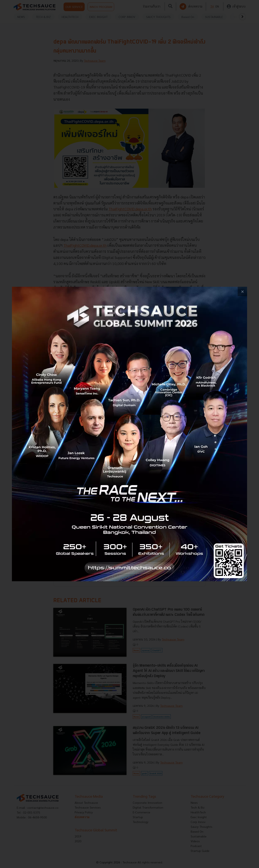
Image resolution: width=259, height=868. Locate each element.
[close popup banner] (242, 291)
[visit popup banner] (129, 434)
